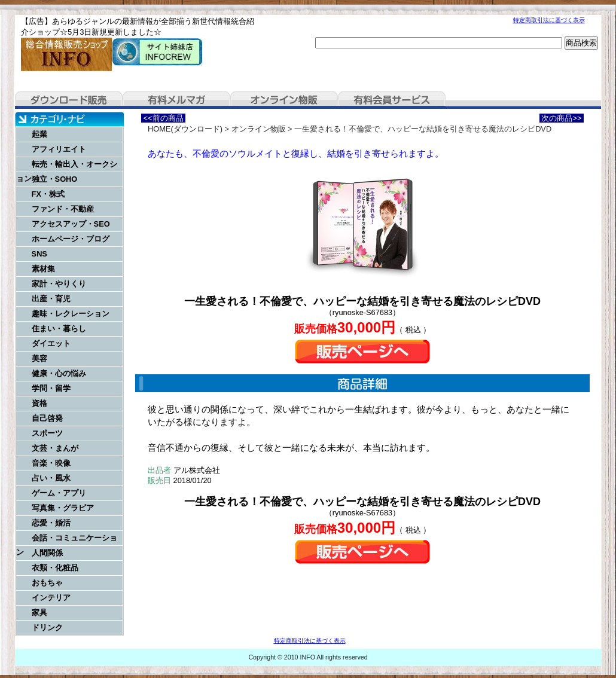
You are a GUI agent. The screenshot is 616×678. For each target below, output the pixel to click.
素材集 (43, 269)
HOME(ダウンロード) (185, 129)
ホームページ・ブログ (71, 239)
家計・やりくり (59, 284)
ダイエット (51, 343)
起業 (39, 134)
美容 (39, 358)
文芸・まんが (55, 448)
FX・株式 (48, 194)
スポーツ (47, 433)
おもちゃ (47, 583)
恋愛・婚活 (51, 523)
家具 (39, 613)
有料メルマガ (176, 100)
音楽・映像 (51, 463)
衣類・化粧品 (55, 568)
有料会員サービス (392, 100)
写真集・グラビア (63, 508)
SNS (39, 254)
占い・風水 (51, 478)
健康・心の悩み (59, 373)
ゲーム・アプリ (59, 493)
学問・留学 (51, 388)
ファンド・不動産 (63, 209)
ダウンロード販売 (69, 100)
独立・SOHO (55, 179)
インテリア (51, 598)
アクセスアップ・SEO (71, 224)
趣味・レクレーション (71, 314)
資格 (39, 403)
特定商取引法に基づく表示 (549, 20)
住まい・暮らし (59, 329)
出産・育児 (51, 299)
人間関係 (47, 553)
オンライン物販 (284, 100)
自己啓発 (47, 418)
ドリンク (47, 627)
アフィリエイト (59, 149)
